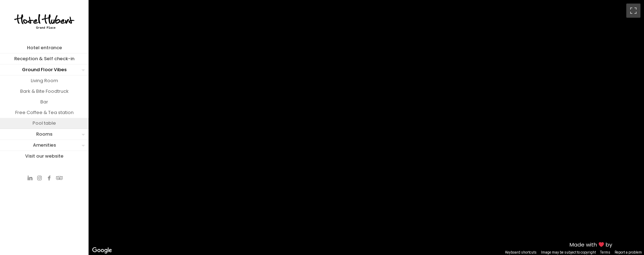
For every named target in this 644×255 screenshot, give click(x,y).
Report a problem (628, 252)
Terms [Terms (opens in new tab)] (605, 252)
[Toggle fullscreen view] (633, 11)
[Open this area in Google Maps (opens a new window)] (102, 250)
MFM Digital (628, 245)
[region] (366, 127)
